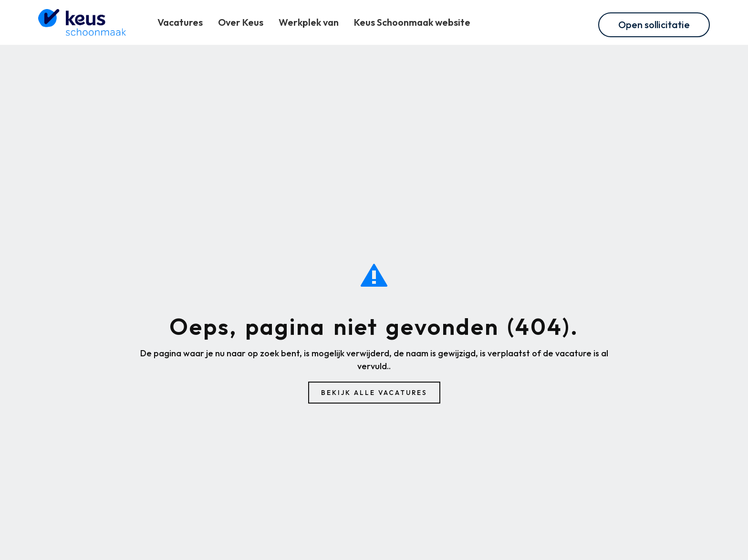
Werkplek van (309, 22)
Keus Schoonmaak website (412, 22)
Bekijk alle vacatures (374, 393)
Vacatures (180, 22)
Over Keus (241, 22)
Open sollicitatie (654, 25)
